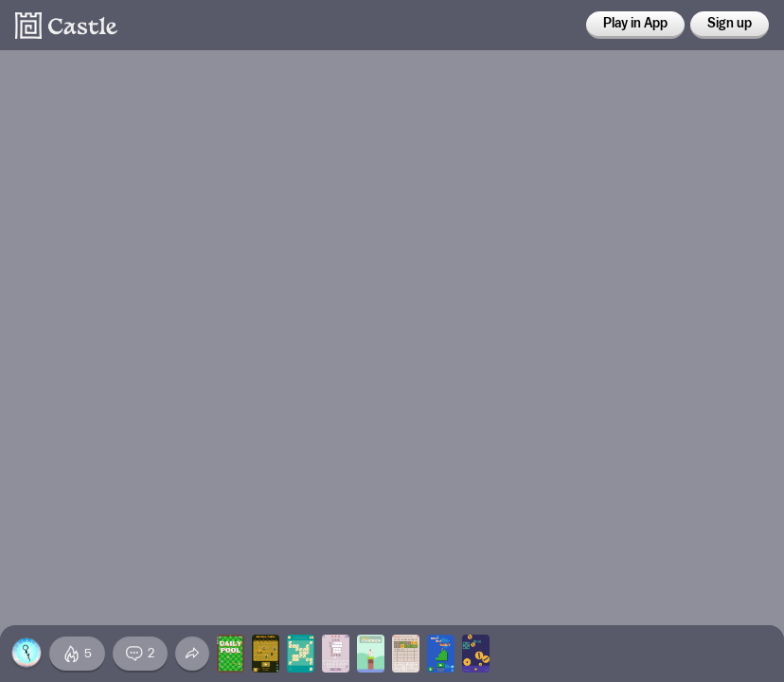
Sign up (730, 24)
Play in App (635, 24)
